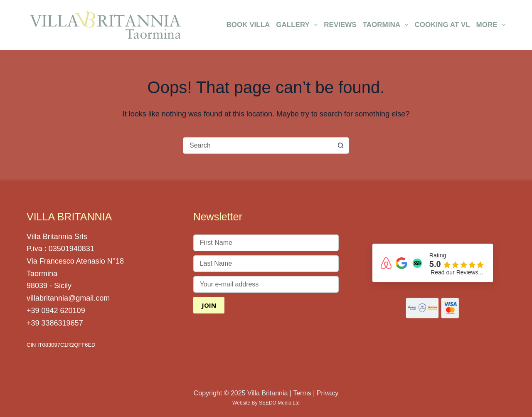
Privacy (328, 393)
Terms (302, 393)
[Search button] (341, 146)
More (491, 25)
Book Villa (248, 25)
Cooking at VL (442, 25)
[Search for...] (258, 146)
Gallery (298, 25)
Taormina (387, 25)
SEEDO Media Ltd (279, 403)
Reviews (340, 25)
